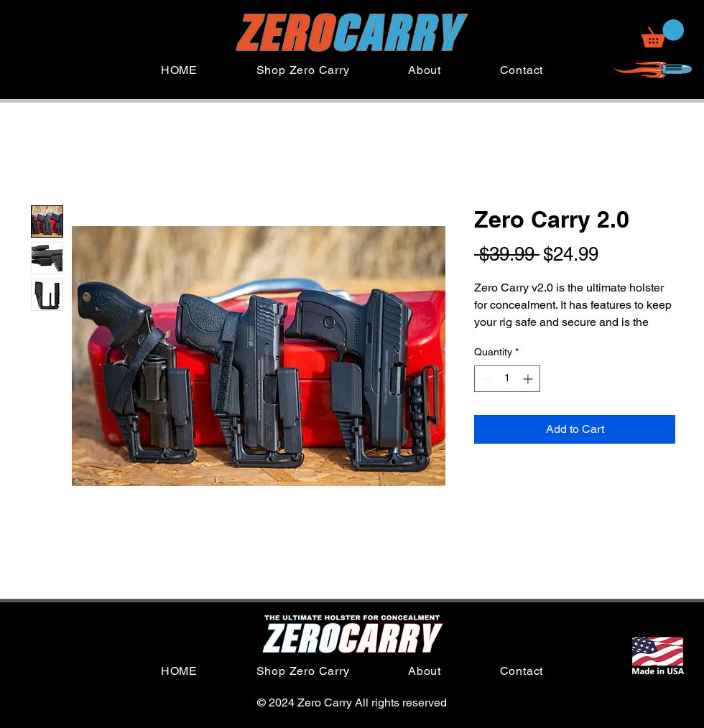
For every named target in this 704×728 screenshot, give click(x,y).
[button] (663, 33)
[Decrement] (485, 379)
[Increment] (529, 379)
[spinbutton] (507, 379)
